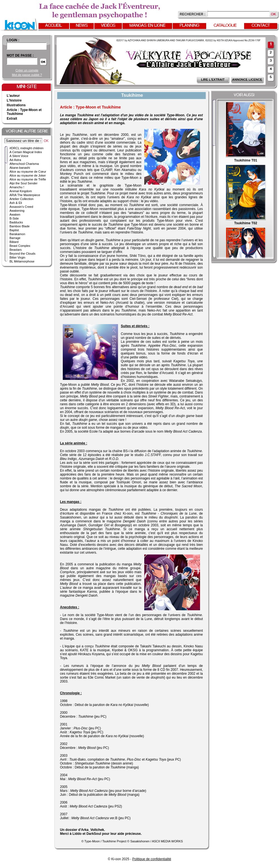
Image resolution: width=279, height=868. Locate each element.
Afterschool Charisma (24, 164)
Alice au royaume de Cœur (28, 172)
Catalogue (225, 26)
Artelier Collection (21, 199)
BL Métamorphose (22, 261)
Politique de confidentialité (152, 859)
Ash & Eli (16, 203)
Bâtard (14, 242)
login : (13, 40)
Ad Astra (15, 160)
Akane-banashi (20, 168)
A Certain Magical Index (26, 152)
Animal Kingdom (21, 191)
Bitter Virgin (17, 257)
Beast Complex (20, 246)
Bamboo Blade (20, 226)
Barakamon (17, 234)
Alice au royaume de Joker (28, 175)
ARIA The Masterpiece (25, 195)
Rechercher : (193, 14)
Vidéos (108, 26)
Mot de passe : (20, 56)
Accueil (54, 26)
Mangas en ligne (147, 26)
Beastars (15, 250)
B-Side (14, 218)
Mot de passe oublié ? (27, 75)
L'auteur (13, 96)
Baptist (14, 230)
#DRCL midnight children (27, 148)
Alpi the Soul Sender (23, 183)
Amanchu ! (17, 187)
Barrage (15, 238)
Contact (261, 26)
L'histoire (14, 100)
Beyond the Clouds (22, 254)
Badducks (16, 222)
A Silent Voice (19, 156)
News (82, 26)
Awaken (15, 214)
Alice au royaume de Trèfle (28, 179)
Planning (189, 26)
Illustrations (16, 105)
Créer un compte (27, 70)
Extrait (12, 119)
